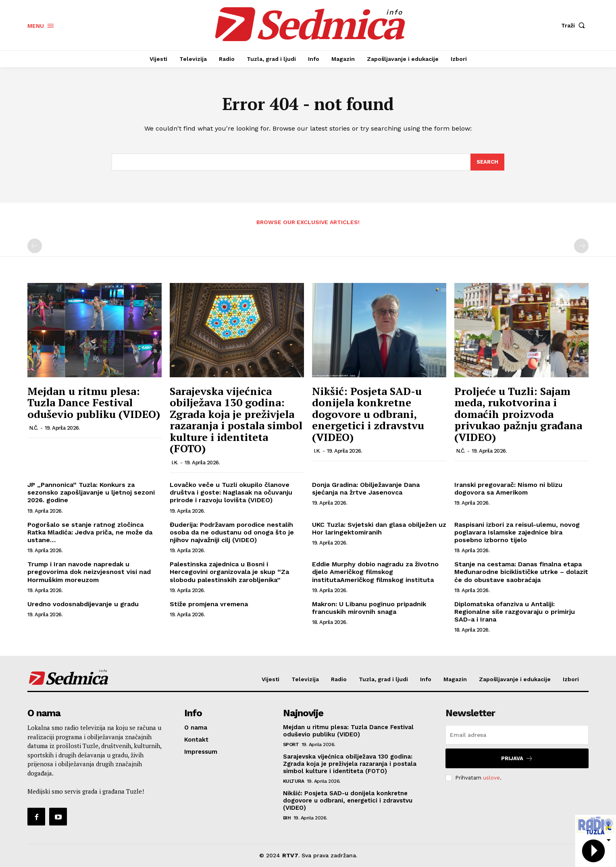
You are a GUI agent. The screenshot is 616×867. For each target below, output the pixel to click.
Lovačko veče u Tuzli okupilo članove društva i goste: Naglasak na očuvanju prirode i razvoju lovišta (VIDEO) (231, 492)
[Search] (487, 162)
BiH (287, 818)
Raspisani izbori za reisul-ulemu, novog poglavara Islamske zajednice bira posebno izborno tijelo (517, 532)
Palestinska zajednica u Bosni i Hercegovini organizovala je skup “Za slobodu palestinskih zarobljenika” (229, 572)
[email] (517, 735)
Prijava (517, 758)
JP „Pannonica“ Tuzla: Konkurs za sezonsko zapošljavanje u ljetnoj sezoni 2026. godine (91, 492)
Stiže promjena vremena (209, 604)
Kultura (294, 781)
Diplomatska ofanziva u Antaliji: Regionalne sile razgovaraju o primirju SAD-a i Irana (515, 612)
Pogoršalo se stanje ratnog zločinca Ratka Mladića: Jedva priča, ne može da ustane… (90, 532)
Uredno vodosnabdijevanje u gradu (83, 604)
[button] (575, 25)
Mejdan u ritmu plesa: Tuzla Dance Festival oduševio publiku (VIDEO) (94, 402)
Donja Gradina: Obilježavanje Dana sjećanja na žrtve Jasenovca (366, 489)
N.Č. (34, 428)
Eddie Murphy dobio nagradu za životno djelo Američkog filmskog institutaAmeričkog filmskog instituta (375, 572)
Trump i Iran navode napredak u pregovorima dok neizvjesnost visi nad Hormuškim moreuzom (89, 572)
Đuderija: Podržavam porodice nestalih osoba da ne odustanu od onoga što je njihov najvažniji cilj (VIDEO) (232, 532)
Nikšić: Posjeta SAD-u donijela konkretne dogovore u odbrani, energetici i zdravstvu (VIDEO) (368, 414)
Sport (291, 744)
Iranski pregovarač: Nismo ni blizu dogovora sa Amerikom (508, 489)
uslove (491, 778)
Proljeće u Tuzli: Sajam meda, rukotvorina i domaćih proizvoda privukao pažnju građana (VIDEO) (518, 414)
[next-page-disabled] (581, 246)
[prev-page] (35, 246)
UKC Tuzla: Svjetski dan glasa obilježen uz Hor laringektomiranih (379, 528)
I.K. (175, 463)
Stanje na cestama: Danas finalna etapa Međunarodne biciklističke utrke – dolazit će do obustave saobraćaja (521, 572)
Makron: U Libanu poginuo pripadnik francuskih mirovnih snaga (369, 608)
